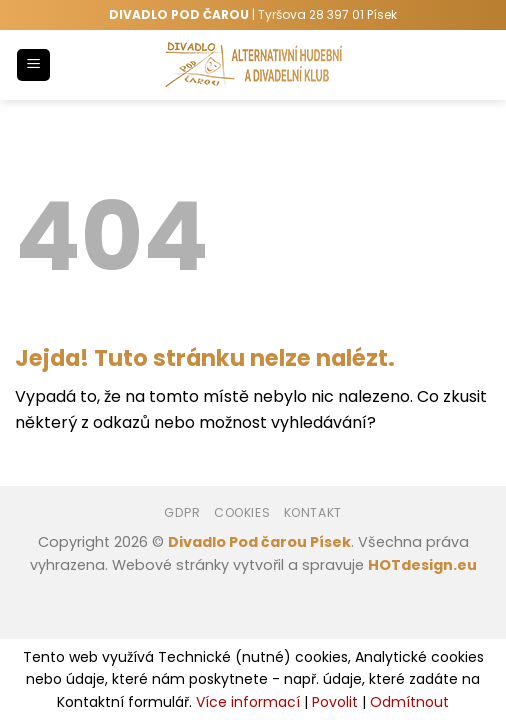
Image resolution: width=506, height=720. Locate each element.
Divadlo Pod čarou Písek (259, 542)
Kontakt (313, 512)
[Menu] (33, 65)
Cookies (242, 512)
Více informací (248, 702)
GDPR (182, 512)
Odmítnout (409, 702)
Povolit (335, 702)
